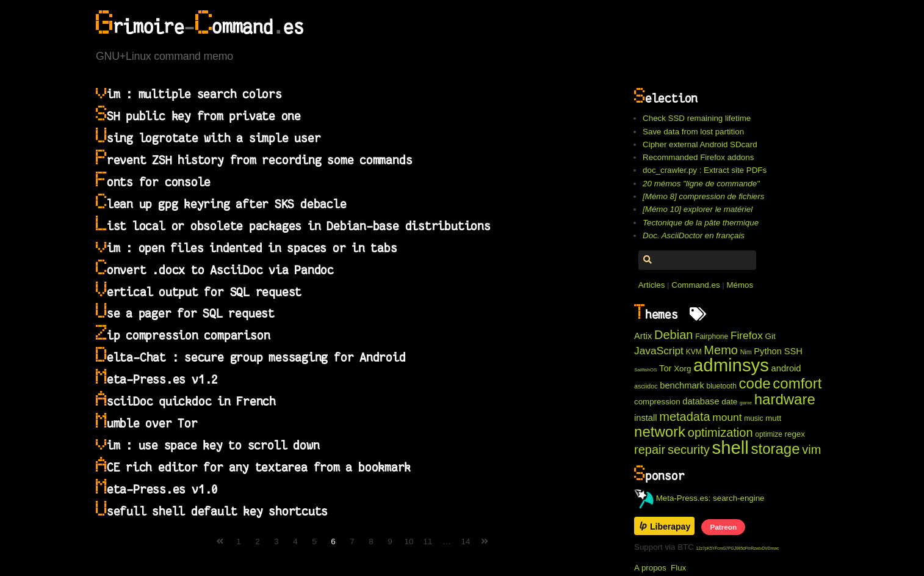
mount (727, 417)
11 (428, 541)
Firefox (747, 335)
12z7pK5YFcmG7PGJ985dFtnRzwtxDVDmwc (738, 548)
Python (768, 351)
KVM (694, 352)
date (729, 402)
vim (811, 450)
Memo (721, 350)
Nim (746, 352)
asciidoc (646, 386)
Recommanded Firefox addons (698, 157)
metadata (684, 417)
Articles (652, 285)
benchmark (682, 385)
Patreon (724, 527)
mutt (773, 418)
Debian (673, 335)
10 (409, 541)
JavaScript (659, 351)
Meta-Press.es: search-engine (699, 498)
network (660, 432)
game (746, 403)
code (755, 383)
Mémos (740, 285)
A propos (650, 568)
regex (795, 434)
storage (776, 449)
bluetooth (721, 386)
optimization (720, 432)
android (786, 368)
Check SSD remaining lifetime (697, 118)
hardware (785, 399)
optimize (769, 434)
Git (771, 336)
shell (730, 447)
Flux (678, 568)
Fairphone (712, 337)
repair (650, 450)
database (701, 401)
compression (657, 402)
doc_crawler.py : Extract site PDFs (705, 170)
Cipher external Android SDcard (700, 144)
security (689, 450)
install (645, 418)
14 (466, 541)
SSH (793, 351)
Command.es (695, 285)
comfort (797, 383)
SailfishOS (645, 370)
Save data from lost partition (693, 132)
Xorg (682, 369)
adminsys (731, 365)
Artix (643, 336)
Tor (665, 368)
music (753, 418)
